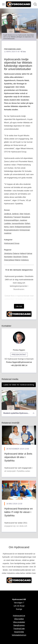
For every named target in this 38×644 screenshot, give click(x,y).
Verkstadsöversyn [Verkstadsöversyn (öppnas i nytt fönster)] (19, 635)
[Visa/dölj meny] (3, 4)
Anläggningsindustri (23, 227)
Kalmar (29, 253)
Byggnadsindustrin (12, 230)
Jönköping (8, 253)
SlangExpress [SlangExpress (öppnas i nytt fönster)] (19, 625)
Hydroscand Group (12, 243)
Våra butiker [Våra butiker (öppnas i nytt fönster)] (19, 619)
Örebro (25, 257)
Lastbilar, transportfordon (14, 223)
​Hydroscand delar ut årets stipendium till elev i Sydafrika (18, 457)
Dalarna (16, 253)
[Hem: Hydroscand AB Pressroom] (18, 4)
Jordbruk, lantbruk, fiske (14, 214)
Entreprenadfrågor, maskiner (16, 220)
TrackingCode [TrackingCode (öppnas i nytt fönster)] (19, 629)
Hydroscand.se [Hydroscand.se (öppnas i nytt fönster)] (19, 616)
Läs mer (19, 306)
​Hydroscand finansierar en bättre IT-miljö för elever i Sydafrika (19, 512)
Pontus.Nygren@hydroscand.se (19, 362)
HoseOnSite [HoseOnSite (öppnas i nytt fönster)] (19, 632)
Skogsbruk (26, 217)
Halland (23, 253)
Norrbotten (8, 257)
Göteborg (25, 260)
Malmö (18, 260)
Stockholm (17, 257)
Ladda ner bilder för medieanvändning (19, 385)
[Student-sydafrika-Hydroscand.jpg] (19, 400)
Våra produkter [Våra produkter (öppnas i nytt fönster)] (19, 622)
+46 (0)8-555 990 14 (19, 365)
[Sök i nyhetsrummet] (35, 4)
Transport (17, 217)
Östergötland (9, 260)
